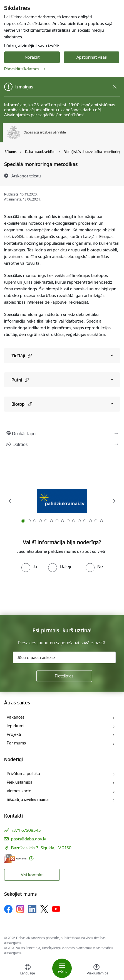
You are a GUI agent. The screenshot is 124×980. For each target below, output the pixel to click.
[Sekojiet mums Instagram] (20, 909)
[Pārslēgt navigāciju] (62, 968)
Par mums (16, 743)
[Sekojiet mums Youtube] (56, 909)
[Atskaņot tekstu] (26, 176)
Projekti (14, 734)
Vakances (16, 717)
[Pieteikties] (64, 676)
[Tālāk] (114, 501)
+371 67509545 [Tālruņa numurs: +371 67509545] (26, 830)
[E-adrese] (15, 858)
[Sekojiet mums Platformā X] (44, 909)
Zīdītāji (22, 356)
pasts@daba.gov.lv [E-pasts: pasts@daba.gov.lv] (28, 839)
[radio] (29, 566)
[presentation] (46, 593)
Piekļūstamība (20, 782)
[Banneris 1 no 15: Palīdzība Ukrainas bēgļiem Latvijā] (62, 501)
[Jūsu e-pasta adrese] (64, 657)
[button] (29, 356)
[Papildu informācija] (31, 858)
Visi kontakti (32, 875)
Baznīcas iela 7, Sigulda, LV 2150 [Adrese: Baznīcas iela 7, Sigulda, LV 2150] (41, 848)
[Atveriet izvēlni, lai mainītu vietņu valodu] (28, 970)
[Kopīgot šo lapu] (62, 444)
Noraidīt (32, 57)
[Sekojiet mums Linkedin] (32, 909)
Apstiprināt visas (92, 57)
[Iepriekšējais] (10, 501)
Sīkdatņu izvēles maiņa (28, 799)
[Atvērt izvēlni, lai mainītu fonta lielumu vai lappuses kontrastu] (96, 970)
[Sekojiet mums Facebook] (8, 909)
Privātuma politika (23, 774)
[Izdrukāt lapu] (62, 434)
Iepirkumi (15, 726)
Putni (20, 380)
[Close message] (115, 87)
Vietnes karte (19, 791)
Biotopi (22, 404)
